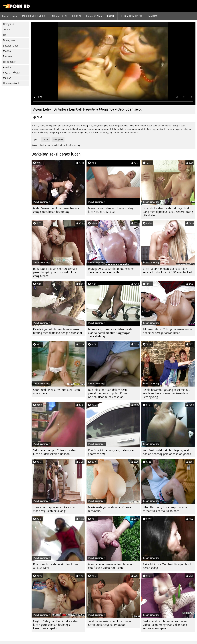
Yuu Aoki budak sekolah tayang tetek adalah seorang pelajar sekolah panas (167, 452)
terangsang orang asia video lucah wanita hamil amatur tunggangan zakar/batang (110, 333)
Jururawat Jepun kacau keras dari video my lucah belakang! (55, 509)
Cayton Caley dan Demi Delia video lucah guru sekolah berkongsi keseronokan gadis (56, 625)
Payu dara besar (12, 73)
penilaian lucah (59, 16)
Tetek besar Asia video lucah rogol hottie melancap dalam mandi (110, 623)
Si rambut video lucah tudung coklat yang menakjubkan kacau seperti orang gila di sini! (168, 212)
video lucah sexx (68, 145)
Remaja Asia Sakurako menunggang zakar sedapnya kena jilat (111, 271)
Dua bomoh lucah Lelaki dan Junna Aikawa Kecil (56, 566)
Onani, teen (9, 40)
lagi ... (80, 145)
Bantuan (153, 16)
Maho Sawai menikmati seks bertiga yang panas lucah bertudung (56, 210)
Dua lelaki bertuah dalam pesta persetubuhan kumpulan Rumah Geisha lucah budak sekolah (109, 393)
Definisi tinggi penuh (132, 16)
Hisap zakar (9, 62)
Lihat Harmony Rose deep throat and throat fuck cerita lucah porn (166, 509)
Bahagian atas (94, 16)
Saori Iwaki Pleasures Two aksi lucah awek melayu (56, 392)
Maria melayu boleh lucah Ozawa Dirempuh (110, 509)
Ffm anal (8, 56)
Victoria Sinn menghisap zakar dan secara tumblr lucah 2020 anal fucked (167, 271)
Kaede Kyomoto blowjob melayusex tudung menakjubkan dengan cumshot (58, 331)
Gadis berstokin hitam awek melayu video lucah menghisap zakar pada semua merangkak (166, 625)
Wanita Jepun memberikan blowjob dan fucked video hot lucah (111, 566)
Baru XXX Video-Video (33, 16)
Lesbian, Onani (11, 46)
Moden (7, 51)
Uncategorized (11, 83)
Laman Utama (10, 16)
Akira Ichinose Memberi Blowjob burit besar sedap (167, 566)
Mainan (7, 78)
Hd (5, 35)
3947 (40, 117)
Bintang (111, 16)
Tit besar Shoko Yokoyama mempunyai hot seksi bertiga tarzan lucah (168, 331)
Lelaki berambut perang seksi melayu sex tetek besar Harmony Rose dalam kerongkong (167, 393)
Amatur (7, 67)
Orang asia (9, 24)
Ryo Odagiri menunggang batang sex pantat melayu (111, 452)
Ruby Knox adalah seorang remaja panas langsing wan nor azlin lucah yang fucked (56, 272)
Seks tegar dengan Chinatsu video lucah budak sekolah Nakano (55, 452)
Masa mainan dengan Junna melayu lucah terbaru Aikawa (111, 210)
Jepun (6, 29)
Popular (77, 16)
